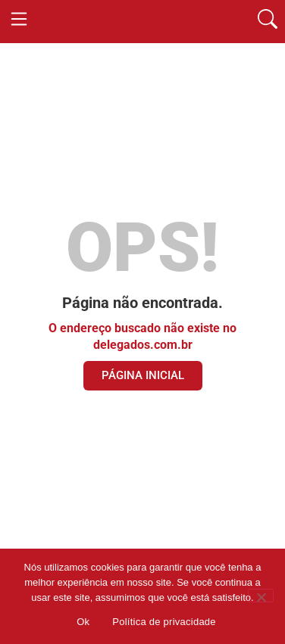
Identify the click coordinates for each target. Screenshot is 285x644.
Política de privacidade (164, 622)
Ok (83, 622)
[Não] (261, 596)
